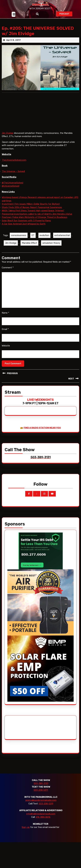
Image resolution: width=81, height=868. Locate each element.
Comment (8, 268)
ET (33, 235)
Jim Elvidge (8, 133)
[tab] (13, 14)
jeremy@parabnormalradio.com (41, 800)
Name (5, 313)
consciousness (19, 235)
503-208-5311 (41, 790)
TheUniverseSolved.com (14, 160)
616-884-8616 (43, 817)
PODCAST (66, 14)
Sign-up (26, 827)
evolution (44, 235)
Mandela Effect (29, 243)
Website (6, 346)
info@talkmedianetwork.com (41, 814)
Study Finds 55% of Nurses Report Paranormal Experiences (32, 207)
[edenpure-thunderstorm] (40, 602)
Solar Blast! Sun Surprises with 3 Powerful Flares (26, 221)
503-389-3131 (41, 783)
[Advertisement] (18, 727)
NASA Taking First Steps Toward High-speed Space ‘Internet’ (33, 211)
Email (5, 329)
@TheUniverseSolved (12, 183)
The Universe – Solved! (13, 171)
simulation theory (51, 243)
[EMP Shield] (40, 668)
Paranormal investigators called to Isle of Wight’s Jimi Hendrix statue (37, 214)
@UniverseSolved (10, 186)
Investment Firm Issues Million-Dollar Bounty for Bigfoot (31, 204)
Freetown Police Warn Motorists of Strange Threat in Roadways (35, 217)
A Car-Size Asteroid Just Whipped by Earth (24, 224)
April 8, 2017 (14, 40)
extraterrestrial (62, 235)
